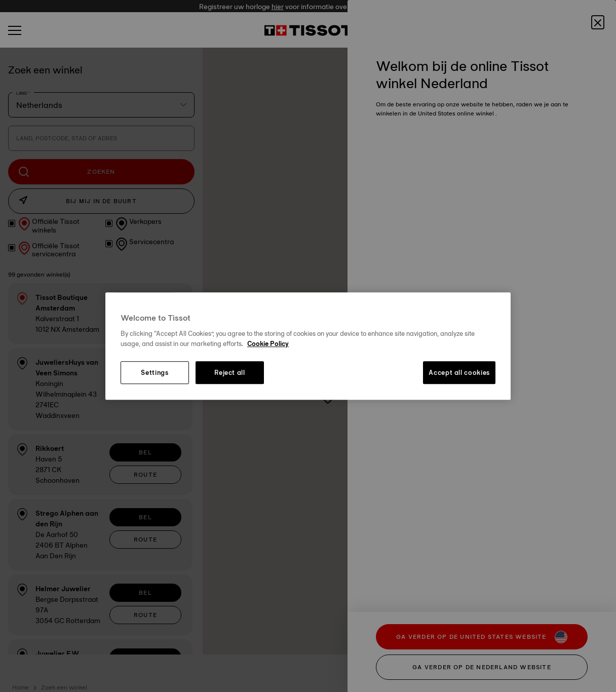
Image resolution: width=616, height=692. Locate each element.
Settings (155, 373)
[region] (308, 346)
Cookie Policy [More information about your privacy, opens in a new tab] (268, 343)
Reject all (230, 373)
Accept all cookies (459, 373)
